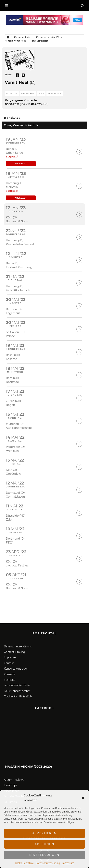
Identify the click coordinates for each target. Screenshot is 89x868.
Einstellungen (44, 855)
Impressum (68, 863)
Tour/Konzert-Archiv (17, 684)
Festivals (10, 673)
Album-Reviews (14, 773)
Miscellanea (12, 784)
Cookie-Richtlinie (24, 863)
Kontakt (9, 656)
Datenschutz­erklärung (48, 863)
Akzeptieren (44, 833)
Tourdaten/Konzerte (17, 678)
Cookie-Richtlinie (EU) (18, 689)
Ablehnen (44, 844)
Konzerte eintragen (16, 662)
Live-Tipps (11, 778)
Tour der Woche (14, 789)
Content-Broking (14, 645)
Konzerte (10, 667)
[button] (83, 798)
